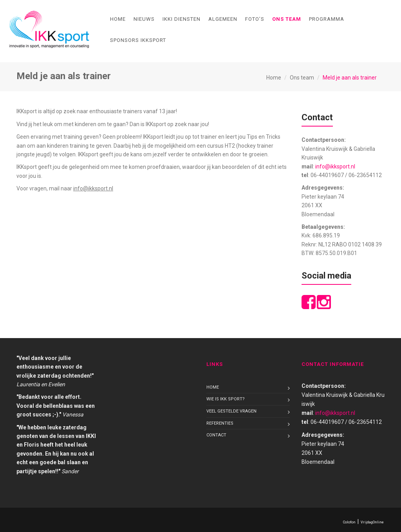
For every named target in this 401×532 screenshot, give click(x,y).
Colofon (349, 522)
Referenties (220, 423)
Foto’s (255, 19)
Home (118, 19)
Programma (327, 19)
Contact (216, 435)
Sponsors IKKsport (138, 40)
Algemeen (223, 19)
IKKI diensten (182, 19)
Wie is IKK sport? (226, 399)
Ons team (287, 19)
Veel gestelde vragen (231, 411)
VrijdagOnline (372, 522)
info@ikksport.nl (335, 166)
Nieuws (144, 19)
